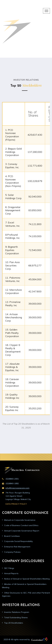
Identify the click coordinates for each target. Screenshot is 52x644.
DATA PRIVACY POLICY (16, 504)
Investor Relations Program (17, 612)
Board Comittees (12, 536)
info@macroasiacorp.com (17, 488)
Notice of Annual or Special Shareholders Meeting (27, 579)
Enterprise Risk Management (17, 547)
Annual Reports (11, 573)
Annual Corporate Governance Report (22, 531)
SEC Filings (9, 568)
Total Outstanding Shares (16, 617)
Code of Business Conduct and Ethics (21, 525)
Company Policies (12, 552)
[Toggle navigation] (46, 11)
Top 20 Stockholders (14, 623)
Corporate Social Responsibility (18, 541)
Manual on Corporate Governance (20, 520)
